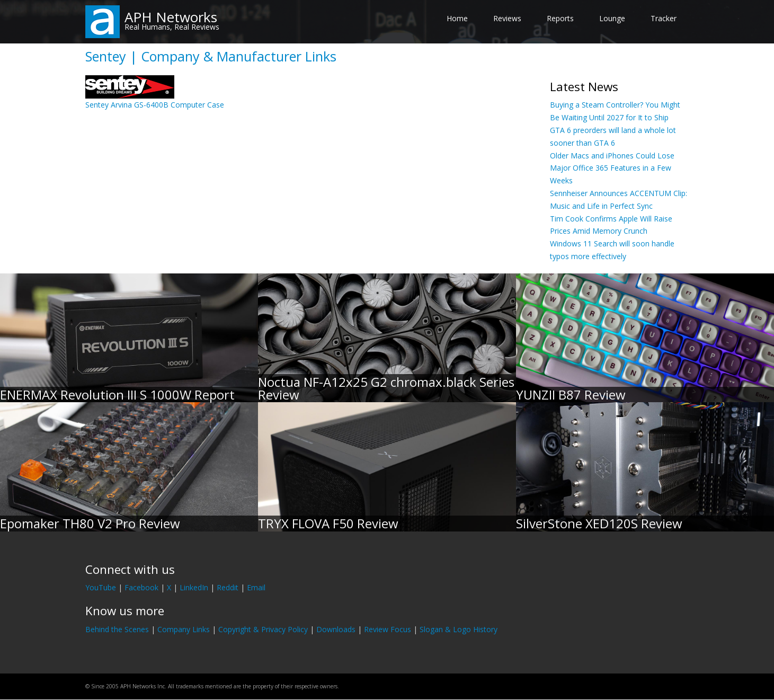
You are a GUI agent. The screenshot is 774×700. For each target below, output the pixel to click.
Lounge (612, 18)
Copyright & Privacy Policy (263, 629)
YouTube (101, 587)
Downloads (336, 629)
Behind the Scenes (117, 629)
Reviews (507, 18)
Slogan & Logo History (459, 629)
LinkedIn (194, 587)
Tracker (664, 18)
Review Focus (388, 629)
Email (256, 587)
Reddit (228, 587)
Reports (560, 18)
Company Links (184, 629)
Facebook (141, 587)
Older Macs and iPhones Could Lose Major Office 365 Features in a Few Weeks (612, 168)
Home (457, 18)
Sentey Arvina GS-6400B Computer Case (155, 105)
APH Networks (171, 17)
